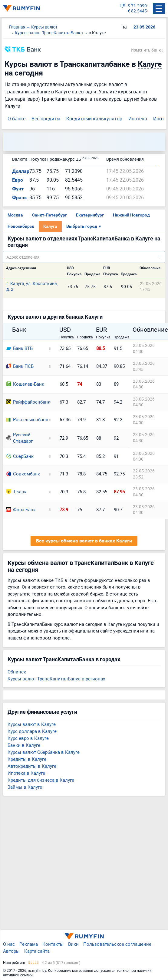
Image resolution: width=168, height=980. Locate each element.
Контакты (53, 944)
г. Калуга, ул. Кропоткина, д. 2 (32, 286)
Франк (20, 198)
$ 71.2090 (137, 6)
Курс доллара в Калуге (32, 731)
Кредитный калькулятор (94, 119)
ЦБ (122, 6)
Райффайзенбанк (26, 402)
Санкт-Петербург (49, 215)
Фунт (18, 189)
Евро (18, 180)
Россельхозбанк (26, 419)
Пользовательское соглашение (117, 944)
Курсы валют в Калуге (32, 724)
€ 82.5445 (137, 11)
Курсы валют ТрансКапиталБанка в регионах (56, 679)
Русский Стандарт (20, 438)
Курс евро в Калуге (28, 738)
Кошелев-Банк (25, 384)
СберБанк (20, 456)
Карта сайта (37, 951)
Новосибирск (21, 226)
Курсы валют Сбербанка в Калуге (44, 752)
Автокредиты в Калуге (32, 766)
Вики (73, 944)
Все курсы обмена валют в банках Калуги (84, 541)
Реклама (29, 944)
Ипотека (138, 119)
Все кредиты (46, 119)
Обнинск (17, 672)
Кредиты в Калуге (27, 759)
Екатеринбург (90, 215)
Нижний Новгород (131, 215)
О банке (16, 119)
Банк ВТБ (20, 348)
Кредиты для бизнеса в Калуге (41, 780)
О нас (9, 944)
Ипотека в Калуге (26, 773)
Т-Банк (16, 492)
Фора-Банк (21, 509)
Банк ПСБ (20, 366)
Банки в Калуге (24, 745)
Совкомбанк (23, 474)
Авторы (11, 951)
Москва (15, 215)
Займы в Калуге (25, 787)
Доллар (21, 171)
